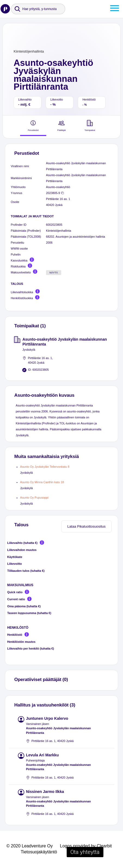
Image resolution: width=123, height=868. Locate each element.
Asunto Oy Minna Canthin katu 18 (42, 482)
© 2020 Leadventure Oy (30, 846)
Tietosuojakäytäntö (39, 852)
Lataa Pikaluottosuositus (86, 526)
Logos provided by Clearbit (86, 846)
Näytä (54, 273)
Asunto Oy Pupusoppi (34, 498)
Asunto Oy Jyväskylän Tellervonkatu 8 (45, 467)
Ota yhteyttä (85, 852)
